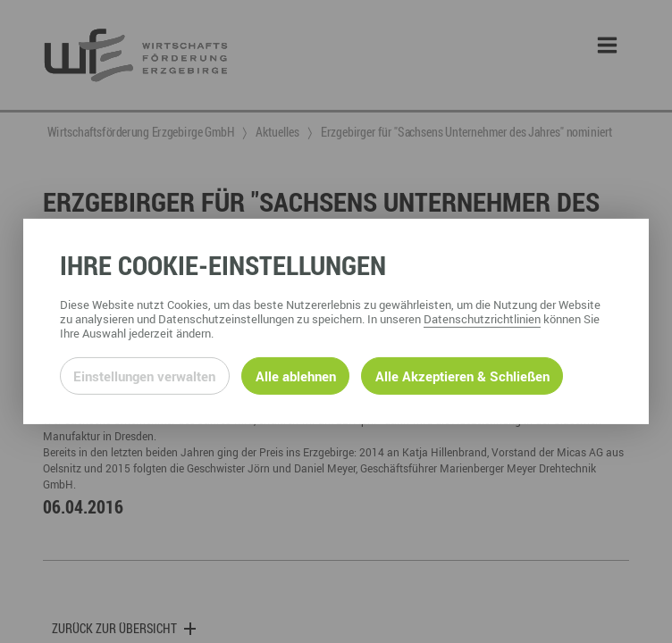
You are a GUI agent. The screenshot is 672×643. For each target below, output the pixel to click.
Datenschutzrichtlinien (482, 319)
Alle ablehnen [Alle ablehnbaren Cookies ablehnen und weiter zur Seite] (296, 376)
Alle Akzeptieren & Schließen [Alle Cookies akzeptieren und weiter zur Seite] (462, 376)
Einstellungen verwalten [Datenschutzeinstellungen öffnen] (144, 376)
